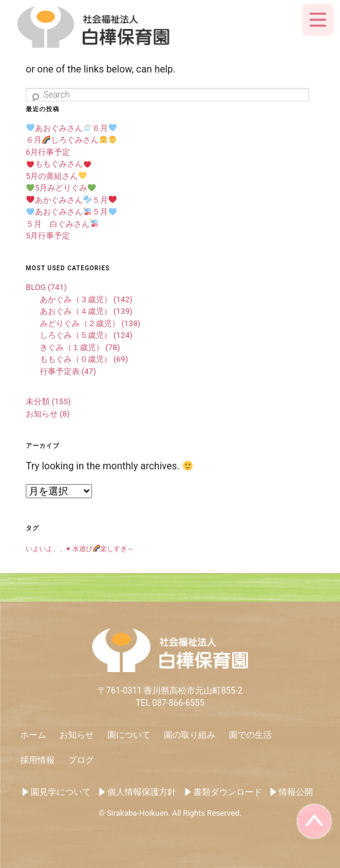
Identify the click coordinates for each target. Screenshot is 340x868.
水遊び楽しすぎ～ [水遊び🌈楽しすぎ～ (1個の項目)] (103, 549)
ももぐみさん (59, 164)
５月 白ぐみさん (62, 224)
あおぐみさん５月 (71, 212)
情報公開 (296, 792)
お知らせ (77, 735)
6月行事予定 (48, 152)
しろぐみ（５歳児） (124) (86, 335)
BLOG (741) (46, 287)
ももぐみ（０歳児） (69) (84, 359)
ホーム (33, 735)
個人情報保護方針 (142, 792)
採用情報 (37, 760)
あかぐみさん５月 (71, 200)
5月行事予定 (48, 236)
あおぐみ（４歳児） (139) (86, 311)
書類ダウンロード (228, 792)
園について (129, 735)
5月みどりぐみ (61, 188)
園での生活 (250, 735)
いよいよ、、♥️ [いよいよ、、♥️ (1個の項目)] (48, 549)
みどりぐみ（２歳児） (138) (90, 323)
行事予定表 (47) (68, 371)
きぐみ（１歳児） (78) (80, 347)
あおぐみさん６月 (71, 128)
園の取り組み (190, 735)
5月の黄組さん (56, 176)
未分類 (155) (48, 401)
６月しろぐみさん (71, 140)
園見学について (61, 792)
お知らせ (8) (48, 414)
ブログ (81, 760)
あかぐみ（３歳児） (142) (86, 299)
